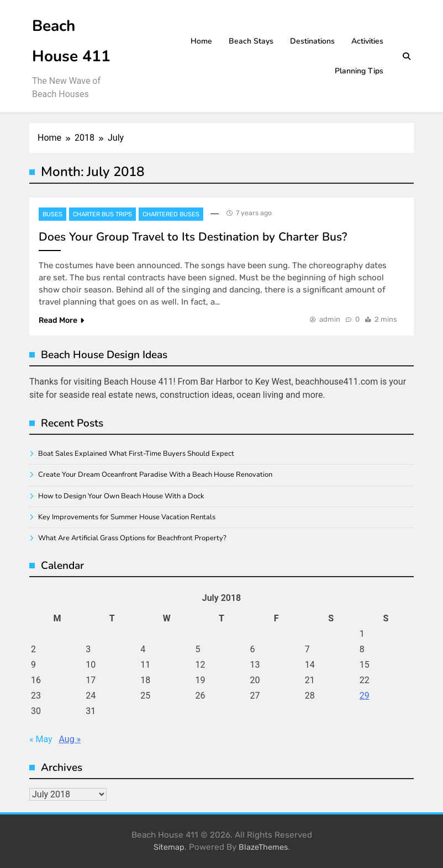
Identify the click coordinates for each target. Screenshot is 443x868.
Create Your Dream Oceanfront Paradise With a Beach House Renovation (155, 475)
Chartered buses (171, 214)
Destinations (312, 41)
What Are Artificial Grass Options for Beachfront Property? (132, 538)
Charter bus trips (102, 214)
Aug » (70, 739)
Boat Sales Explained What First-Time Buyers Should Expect (136, 454)
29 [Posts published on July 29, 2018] (365, 696)
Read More (61, 320)
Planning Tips (359, 71)
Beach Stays (251, 41)
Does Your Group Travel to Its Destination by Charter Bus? (193, 237)
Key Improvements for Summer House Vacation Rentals (127, 517)
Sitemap (169, 847)
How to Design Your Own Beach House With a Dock (121, 496)
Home (201, 41)
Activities (367, 41)
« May (41, 739)
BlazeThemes (263, 847)
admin (330, 319)
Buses (52, 214)
